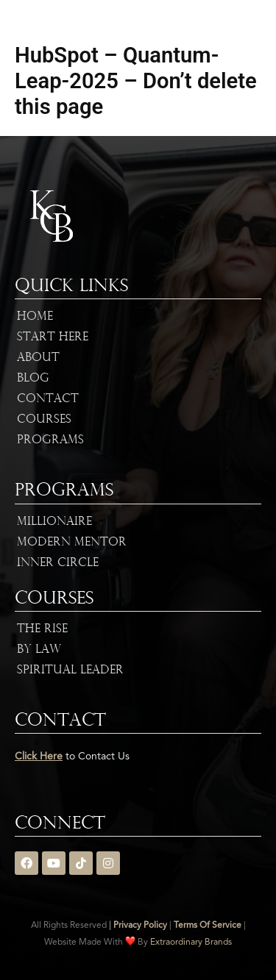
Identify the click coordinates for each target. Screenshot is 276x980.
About (38, 358)
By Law (39, 650)
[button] (262, 19)
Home (35, 317)
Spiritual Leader (70, 670)
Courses (44, 420)
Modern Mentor (72, 543)
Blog (33, 379)
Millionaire (54, 522)
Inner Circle (58, 563)
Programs (50, 440)
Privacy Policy (140, 926)
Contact (48, 399)
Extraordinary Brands (191, 943)
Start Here (53, 337)
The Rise (42, 629)
